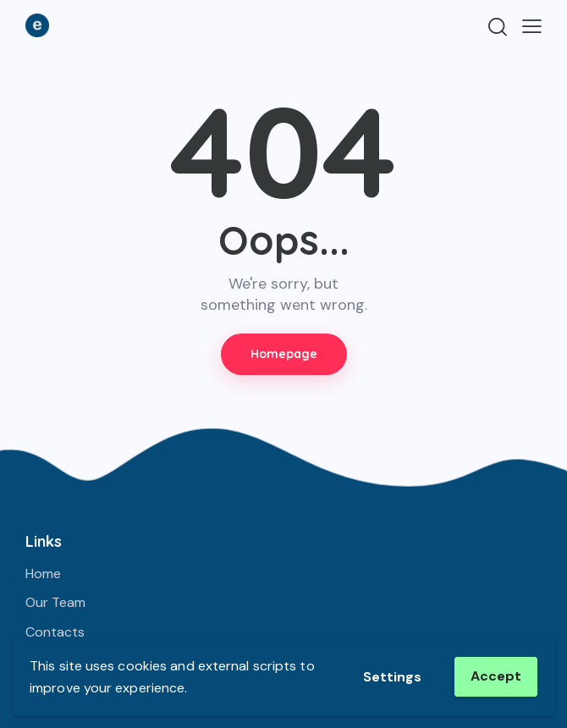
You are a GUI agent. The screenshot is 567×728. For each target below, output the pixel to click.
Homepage (284, 354)
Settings (392, 677)
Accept (496, 676)
